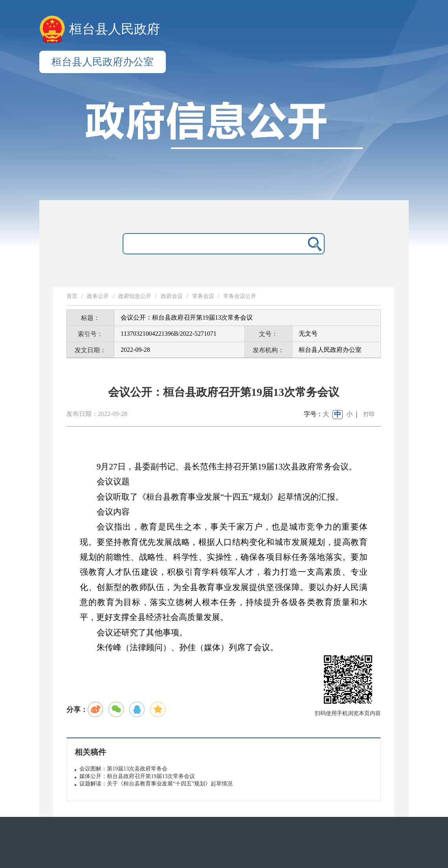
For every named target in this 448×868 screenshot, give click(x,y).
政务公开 (98, 296)
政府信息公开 (135, 296)
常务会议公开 (240, 296)
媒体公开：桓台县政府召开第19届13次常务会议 (137, 776)
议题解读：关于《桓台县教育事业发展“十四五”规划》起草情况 (156, 784)
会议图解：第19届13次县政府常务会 (123, 769)
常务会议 (203, 296)
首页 (72, 296)
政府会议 (172, 296)
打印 (369, 414)
